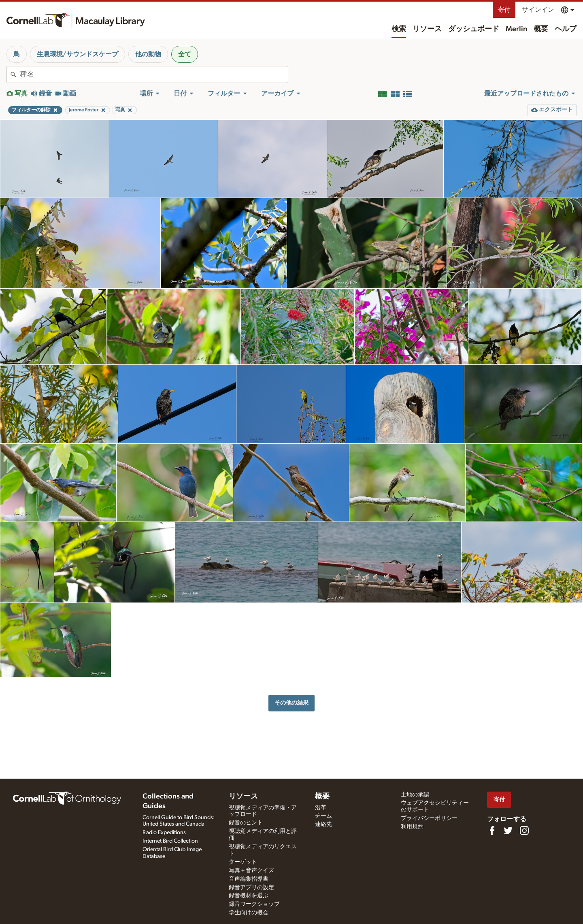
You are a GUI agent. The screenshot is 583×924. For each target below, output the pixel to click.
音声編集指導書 (249, 879)
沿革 (321, 808)
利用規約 (412, 827)
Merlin (516, 29)
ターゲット (243, 862)
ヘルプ (566, 29)
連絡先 (323, 824)
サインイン (538, 10)
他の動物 (148, 54)
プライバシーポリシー (429, 818)
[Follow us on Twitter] (508, 830)
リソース (427, 29)
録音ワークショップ (254, 904)
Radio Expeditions (164, 832)
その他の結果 (291, 703)
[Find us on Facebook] (492, 830)
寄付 (504, 10)
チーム (323, 816)
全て (185, 54)
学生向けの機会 (249, 913)
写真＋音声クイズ (251, 871)
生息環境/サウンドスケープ (78, 54)
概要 (541, 29)
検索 (399, 29)
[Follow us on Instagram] (524, 830)
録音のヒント (246, 823)
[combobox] (154, 75)
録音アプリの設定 (251, 888)
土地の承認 (415, 795)
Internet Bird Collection (170, 841)
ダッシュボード (474, 29)
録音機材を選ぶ (249, 896)
